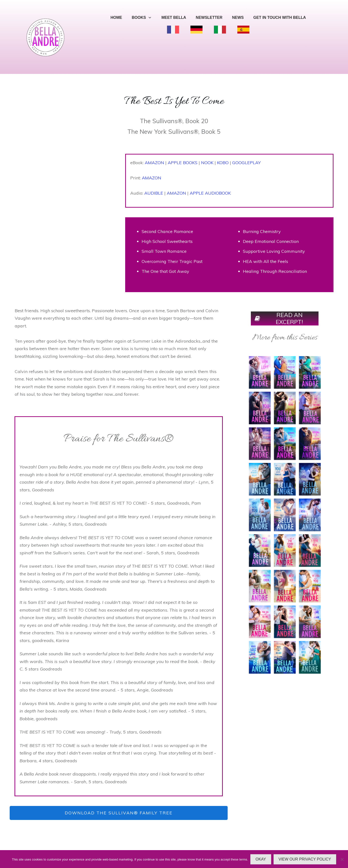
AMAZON (154, 163)
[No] (342, 859)
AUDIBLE (154, 193)
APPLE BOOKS (183, 163)
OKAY (261, 859)
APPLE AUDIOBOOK (210, 193)
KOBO (223, 163)
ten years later (141, 545)
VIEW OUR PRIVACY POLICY (305, 859)
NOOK (207, 163)
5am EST (37, 602)
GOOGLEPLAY (246, 163)
